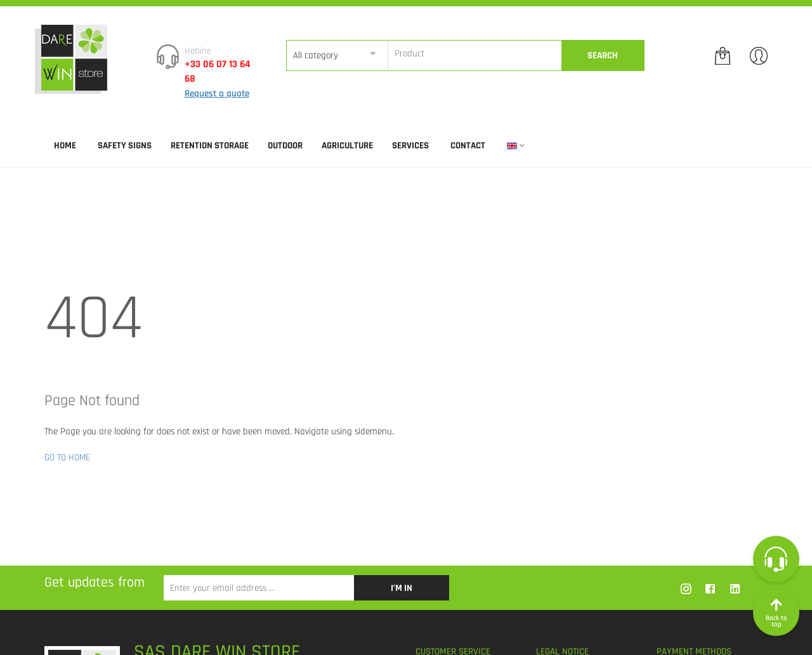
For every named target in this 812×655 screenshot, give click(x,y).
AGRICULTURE (347, 146)
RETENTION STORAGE (210, 146)
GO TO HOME (67, 457)
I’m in (402, 588)
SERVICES (410, 146)
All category (316, 55)
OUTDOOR (285, 146)
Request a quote (217, 94)
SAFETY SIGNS (125, 146)
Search (603, 55)
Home (65, 146)
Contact (468, 146)
